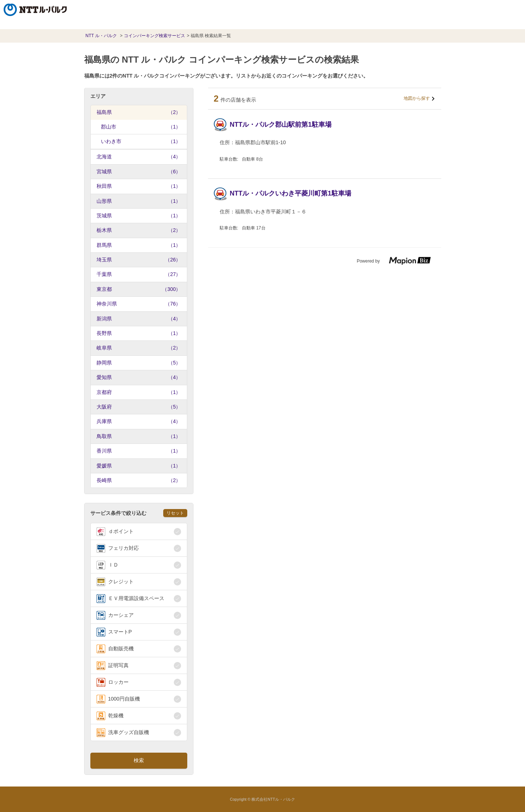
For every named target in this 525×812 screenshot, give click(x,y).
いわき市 (141, 141)
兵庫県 (139, 421)
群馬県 (139, 245)
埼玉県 (139, 260)
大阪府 (139, 407)
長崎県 (139, 480)
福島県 (139, 112)
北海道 (139, 157)
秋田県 (139, 186)
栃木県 (139, 230)
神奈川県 (139, 304)
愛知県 (139, 377)
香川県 (139, 451)
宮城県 (139, 172)
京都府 (139, 392)
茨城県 (139, 216)
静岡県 (139, 363)
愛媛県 (139, 466)
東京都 (139, 289)
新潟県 (139, 319)
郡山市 (141, 127)
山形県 (139, 201)
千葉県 (139, 274)
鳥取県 (139, 436)
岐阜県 (139, 348)
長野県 (139, 333)
